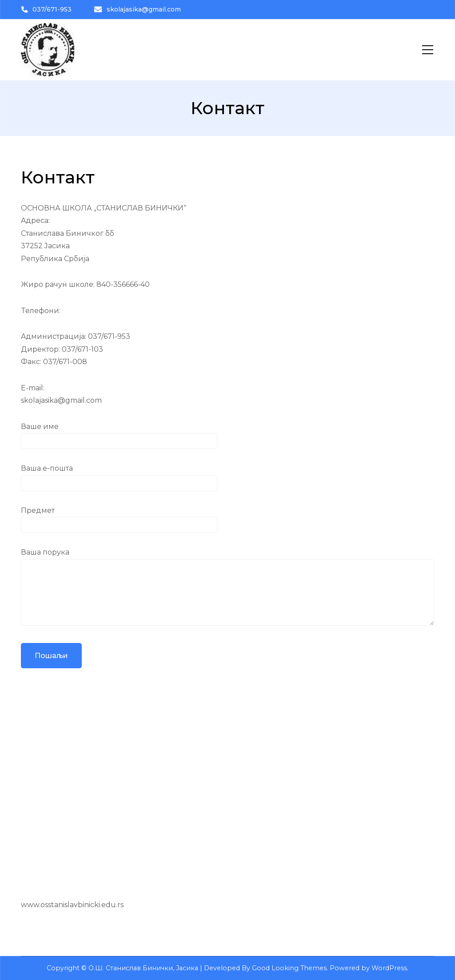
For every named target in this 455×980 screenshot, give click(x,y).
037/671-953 (46, 9)
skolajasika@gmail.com (137, 9)
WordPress (389, 968)
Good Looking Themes (289, 968)
